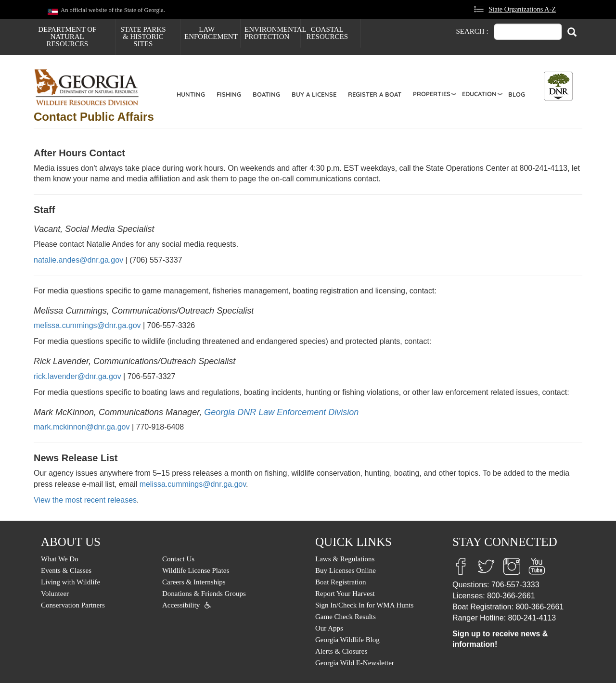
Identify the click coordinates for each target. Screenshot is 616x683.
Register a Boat (375, 94)
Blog (517, 94)
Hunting (191, 94)
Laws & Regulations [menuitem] (345, 559)
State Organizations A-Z (522, 9)
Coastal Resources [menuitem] (327, 33)
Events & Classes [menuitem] (66, 570)
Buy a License (314, 94)
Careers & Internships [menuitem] (194, 582)
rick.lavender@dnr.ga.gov (77, 376)
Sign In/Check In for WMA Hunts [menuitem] (364, 605)
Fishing (229, 94)
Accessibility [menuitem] (181, 605)
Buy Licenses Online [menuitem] (346, 570)
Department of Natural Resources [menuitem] (67, 37)
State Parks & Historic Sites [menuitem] (143, 37)
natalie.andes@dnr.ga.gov (78, 260)
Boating (266, 94)
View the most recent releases (85, 500)
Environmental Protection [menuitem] (272, 33)
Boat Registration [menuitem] (340, 582)
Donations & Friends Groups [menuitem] (204, 594)
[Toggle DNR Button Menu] (558, 86)
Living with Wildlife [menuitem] (71, 582)
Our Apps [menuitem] (329, 628)
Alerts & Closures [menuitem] (341, 651)
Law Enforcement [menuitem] (211, 33)
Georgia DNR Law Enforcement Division (281, 412)
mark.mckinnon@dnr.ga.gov (82, 427)
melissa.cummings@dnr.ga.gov (87, 325)
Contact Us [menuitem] (178, 559)
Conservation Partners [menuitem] (73, 605)
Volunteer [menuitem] (55, 594)
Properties (432, 94)
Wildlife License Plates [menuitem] (196, 570)
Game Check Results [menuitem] (346, 617)
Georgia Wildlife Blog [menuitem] (347, 640)
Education (479, 94)
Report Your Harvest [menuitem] (345, 594)
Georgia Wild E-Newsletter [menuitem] (355, 663)
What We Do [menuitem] (60, 559)
